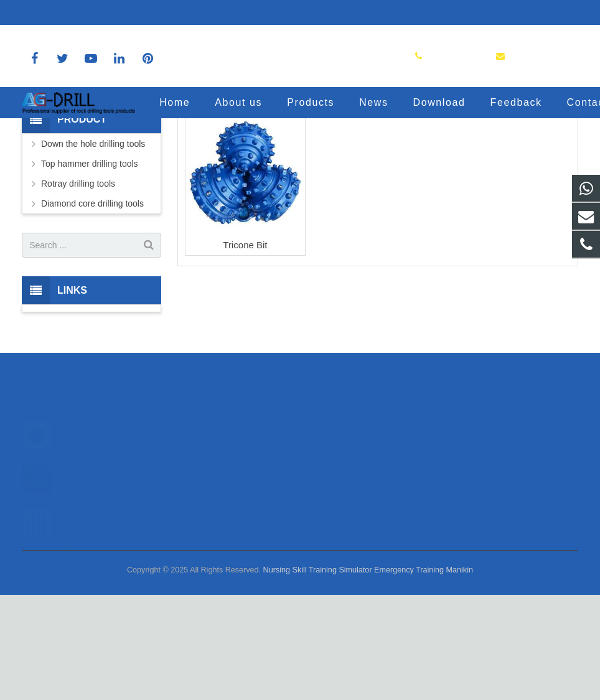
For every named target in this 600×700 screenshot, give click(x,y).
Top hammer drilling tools (90, 269)
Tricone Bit (245, 350)
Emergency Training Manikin (424, 675)
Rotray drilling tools (78, 289)
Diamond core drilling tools (92, 309)
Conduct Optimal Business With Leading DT (89, 612)
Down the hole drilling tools (93, 250)
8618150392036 (63, 12)
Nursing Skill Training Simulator (318, 675)
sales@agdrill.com (150, 12)
